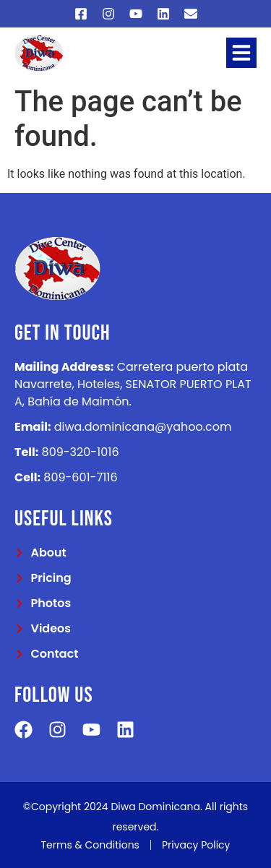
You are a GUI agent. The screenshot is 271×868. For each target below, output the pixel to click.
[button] (241, 53)
